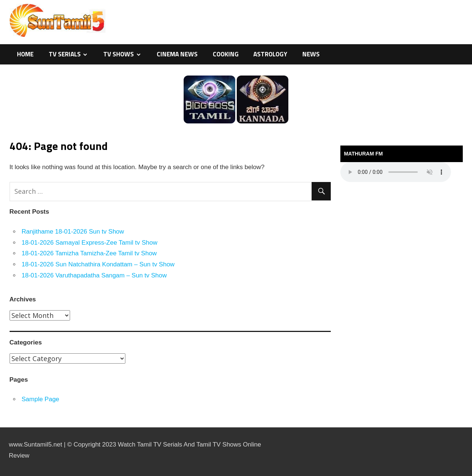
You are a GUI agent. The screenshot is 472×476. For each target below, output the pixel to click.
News (311, 54)
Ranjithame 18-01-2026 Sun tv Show (73, 232)
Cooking (226, 54)
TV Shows (119, 54)
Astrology (270, 54)
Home (25, 54)
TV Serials (65, 54)
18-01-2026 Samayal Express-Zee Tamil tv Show (90, 243)
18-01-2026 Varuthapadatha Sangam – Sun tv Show (94, 275)
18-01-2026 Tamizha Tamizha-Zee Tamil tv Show (89, 253)
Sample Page (41, 399)
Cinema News (177, 54)
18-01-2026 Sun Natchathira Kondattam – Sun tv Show (98, 264)
